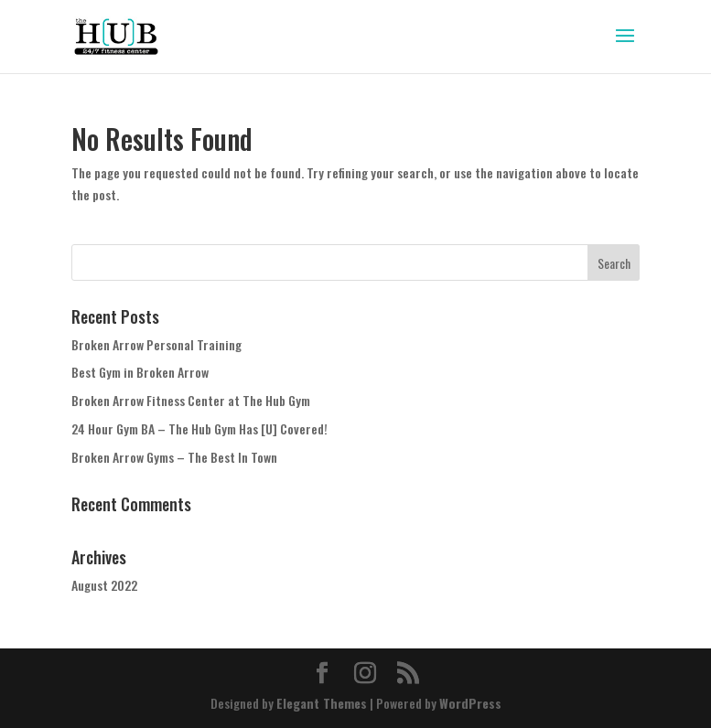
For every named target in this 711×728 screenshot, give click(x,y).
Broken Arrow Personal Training (156, 344)
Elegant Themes (322, 703)
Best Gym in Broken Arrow (140, 372)
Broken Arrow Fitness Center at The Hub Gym (191, 400)
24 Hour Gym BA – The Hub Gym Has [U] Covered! (199, 428)
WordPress (470, 703)
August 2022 (104, 585)
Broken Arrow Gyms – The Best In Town (174, 457)
